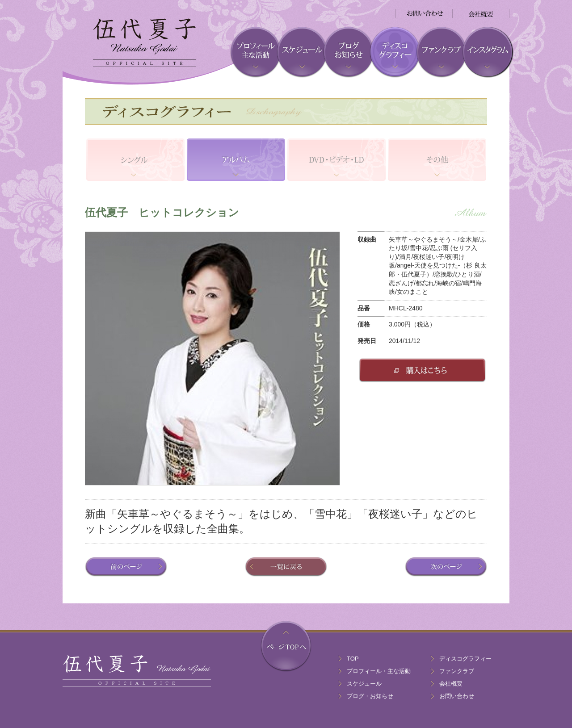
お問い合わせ (457, 696)
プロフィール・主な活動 (379, 671)
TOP (353, 659)
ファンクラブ (457, 671)
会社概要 (451, 684)
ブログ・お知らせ (370, 696)
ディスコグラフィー (465, 659)
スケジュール (364, 684)
